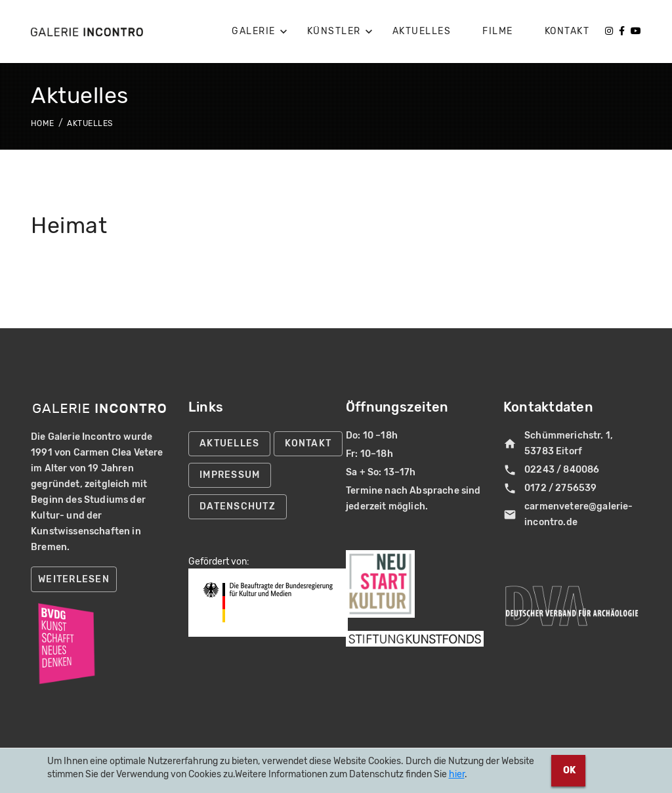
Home (44, 123)
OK (568, 770)
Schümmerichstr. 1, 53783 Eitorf (558, 443)
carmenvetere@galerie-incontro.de (568, 514)
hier (457, 774)
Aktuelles (90, 123)
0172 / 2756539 (550, 488)
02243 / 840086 (551, 470)
